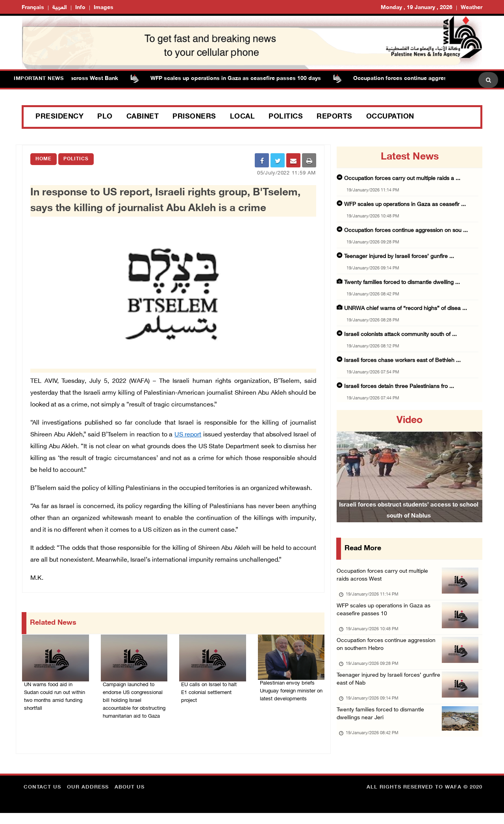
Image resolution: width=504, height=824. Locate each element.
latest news (410, 157)
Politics (286, 117)
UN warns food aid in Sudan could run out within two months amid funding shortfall (54, 698)
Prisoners (194, 117)
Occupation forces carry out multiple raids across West (384, 577)
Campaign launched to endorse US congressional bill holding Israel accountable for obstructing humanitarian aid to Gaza (134, 702)
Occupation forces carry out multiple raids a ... (402, 179)
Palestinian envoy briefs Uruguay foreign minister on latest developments (289, 691)
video (409, 421)
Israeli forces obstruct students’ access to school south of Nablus (409, 520)
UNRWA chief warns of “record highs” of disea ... (406, 309)
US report (188, 432)
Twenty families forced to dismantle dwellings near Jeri (383, 725)
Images (104, 8)
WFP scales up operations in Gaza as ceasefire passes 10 (386, 614)
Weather (472, 8)
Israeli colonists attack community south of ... (400, 335)
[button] (348, 466)
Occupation (390, 117)
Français (33, 8)
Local (243, 117)
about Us (130, 798)
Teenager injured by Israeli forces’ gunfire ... (399, 257)
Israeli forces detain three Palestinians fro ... (399, 387)
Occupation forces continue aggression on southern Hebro (388, 651)
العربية (60, 8)
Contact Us (42, 798)
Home (44, 159)
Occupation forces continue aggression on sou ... (406, 231)
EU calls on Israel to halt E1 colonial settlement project (210, 688)
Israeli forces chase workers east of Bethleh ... (402, 361)
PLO (105, 117)
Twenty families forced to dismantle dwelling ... (402, 283)
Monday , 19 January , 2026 (417, 8)
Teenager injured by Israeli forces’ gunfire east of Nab (381, 688)
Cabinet (143, 117)
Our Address (88, 798)
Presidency (59, 117)
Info (80, 8)
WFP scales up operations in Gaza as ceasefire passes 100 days (240, 79)
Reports (334, 117)
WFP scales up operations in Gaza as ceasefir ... (405, 205)
